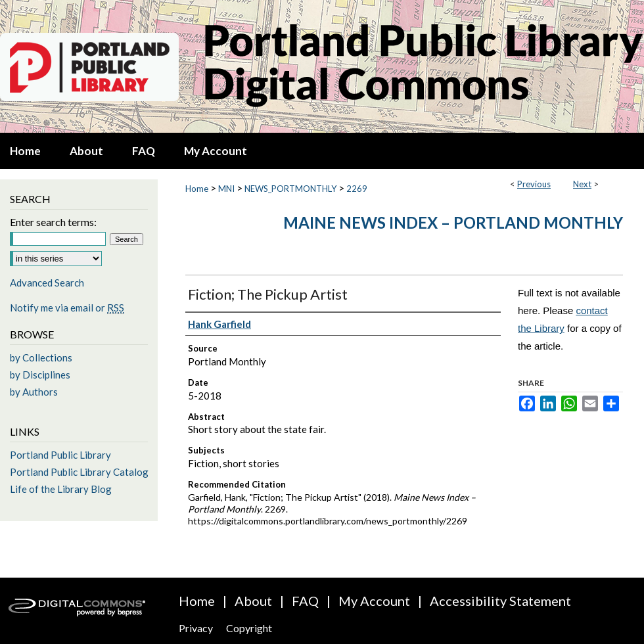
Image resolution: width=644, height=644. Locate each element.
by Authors (34, 392)
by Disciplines (40, 375)
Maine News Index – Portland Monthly (453, 222)
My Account (374, 601)
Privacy (196, 628)
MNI (226, 189)
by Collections (41, 357)
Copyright (249, 628)
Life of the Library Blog (61, 489)
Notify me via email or (67, 308)
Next (582, 184)
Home (197, 189)
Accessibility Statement (500, 601)
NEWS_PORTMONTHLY (290, 189)
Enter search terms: (53, 222)
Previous (534, 184)
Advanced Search (47, 283)
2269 (357, 189)
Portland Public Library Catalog (79, 472)
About (253, 601)
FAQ (305, 601)
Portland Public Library (60, 455)
